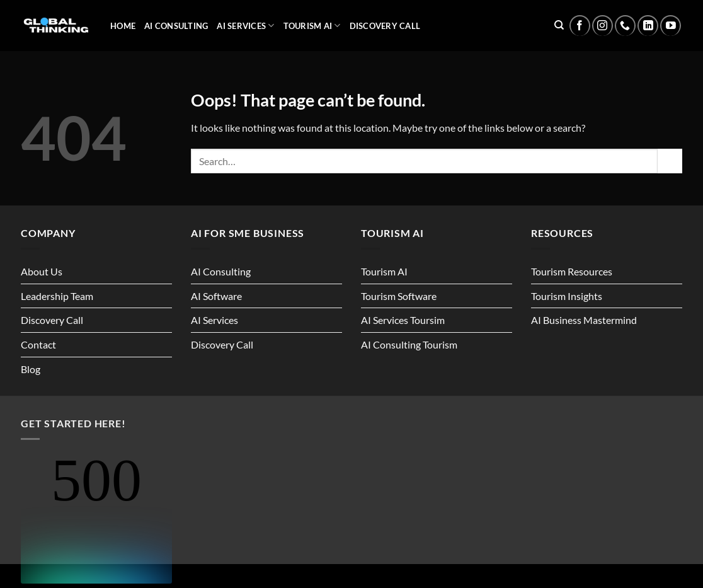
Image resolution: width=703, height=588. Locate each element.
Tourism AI (312, 26)
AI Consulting (176, 26)
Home (123, 26)
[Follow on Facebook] (580, 26)
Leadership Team (57, 296)
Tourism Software (399, 296)
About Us (42, 271)
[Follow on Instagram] (603, 26)
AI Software (216, 296)
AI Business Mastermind (584, 320)
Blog (31, 369)
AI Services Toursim (403, 320)
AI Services (245, 26)
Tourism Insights (567, 296)
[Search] (559, 25)
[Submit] (670, 161)
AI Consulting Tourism (409, 344)
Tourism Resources (572, 271)
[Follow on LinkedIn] (648, 26)
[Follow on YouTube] (671, 26)
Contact (38, 344)
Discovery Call (385, 26)
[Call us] (625, 26)
